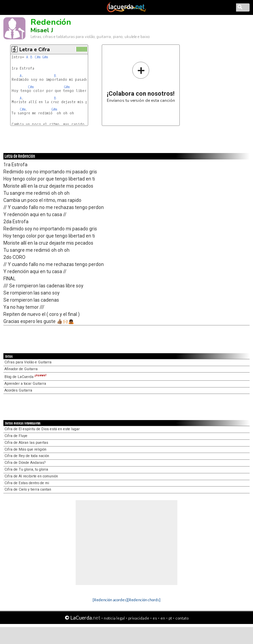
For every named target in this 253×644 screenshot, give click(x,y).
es (155, 618)
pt (170, 618)
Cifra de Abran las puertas (26, 443)
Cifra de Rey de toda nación (27, 456)
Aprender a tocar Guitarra (25, 384)
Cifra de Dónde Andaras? (25, 463)
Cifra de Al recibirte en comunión (31, 476)
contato (182, 618)
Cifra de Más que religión (25, 449)
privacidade (139, 618)
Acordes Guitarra (18, 390)
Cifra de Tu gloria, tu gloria (26, 469)
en (163, 618)
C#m (37, 57)
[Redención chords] (144, 600)
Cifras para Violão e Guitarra (28, 362)
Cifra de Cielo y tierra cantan (28, 489)
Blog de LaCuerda (25, 377)
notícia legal (114, 618)
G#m (45, 57)
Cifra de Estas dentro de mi (27, 483)
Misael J (42, 30)
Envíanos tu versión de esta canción (141, 82)
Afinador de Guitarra (21, 369)
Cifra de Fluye (16, 436)
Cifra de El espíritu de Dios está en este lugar (42, 429)
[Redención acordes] (110, 600)
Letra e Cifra (35, 50)
